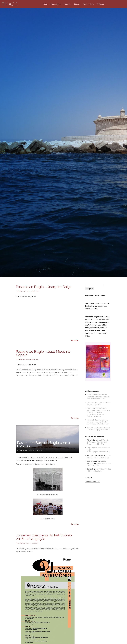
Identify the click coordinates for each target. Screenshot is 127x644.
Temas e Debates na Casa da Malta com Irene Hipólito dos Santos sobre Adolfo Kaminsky (98, 430)
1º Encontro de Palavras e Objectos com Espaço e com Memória (98, 450)
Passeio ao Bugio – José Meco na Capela (43, 361)
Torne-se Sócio (88, 4)
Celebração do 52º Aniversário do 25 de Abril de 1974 (99, 411)
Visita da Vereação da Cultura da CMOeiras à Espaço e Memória (98, 437)
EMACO (10, 4)
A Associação (55, 4)
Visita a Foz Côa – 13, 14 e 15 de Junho (99, 464)
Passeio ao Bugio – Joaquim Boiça (44, 295)
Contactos (100, 4)
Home (45, 4)
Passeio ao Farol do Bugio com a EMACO (43, 452)
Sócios (77, 4)
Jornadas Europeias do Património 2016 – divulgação (44, 545)
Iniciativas (67, 4)
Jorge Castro (26, 299)
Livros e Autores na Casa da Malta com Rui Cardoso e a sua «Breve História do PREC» (98, 405)
